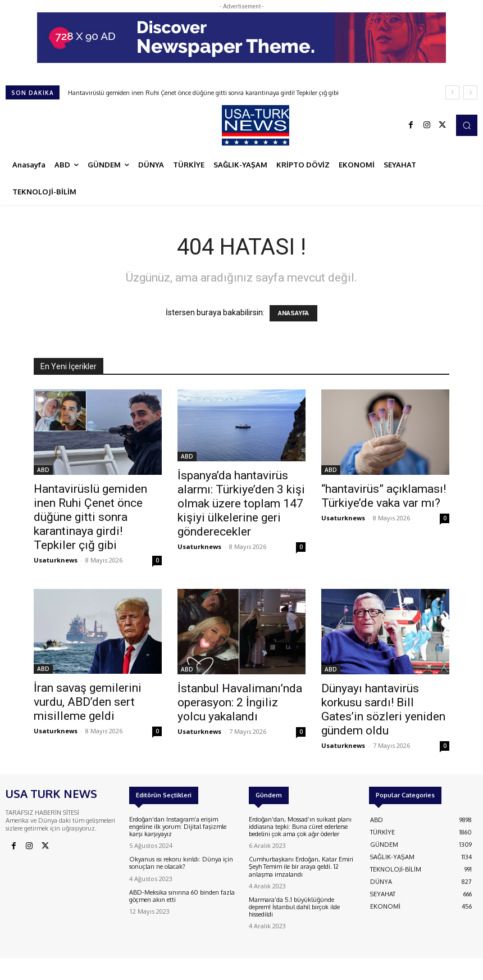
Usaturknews (56, 560)
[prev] (452, 92)
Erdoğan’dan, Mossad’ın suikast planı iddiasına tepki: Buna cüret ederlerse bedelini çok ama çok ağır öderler (300, 827)
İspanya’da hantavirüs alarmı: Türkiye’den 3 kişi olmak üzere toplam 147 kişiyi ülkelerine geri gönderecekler (241, 503)
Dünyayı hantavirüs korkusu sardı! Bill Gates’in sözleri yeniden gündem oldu (383, 709)
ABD (43, 470)
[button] (467, 125)
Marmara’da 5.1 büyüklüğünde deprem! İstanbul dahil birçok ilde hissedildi (294, 907)
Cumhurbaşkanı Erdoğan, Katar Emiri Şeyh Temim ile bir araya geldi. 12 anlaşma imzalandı (301, 866)
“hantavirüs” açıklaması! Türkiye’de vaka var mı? (384, 496)
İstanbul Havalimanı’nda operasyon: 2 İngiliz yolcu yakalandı (240, 702)
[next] (470, 92)
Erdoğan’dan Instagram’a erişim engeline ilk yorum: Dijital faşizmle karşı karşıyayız (178, 827)
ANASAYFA (293, 313)
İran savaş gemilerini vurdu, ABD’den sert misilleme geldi (88, 702)
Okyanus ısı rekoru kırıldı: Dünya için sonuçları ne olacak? (181, 863)
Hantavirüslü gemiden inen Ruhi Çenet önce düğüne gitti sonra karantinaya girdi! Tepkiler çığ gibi (203, 93)
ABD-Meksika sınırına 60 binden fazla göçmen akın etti (182, 896)
